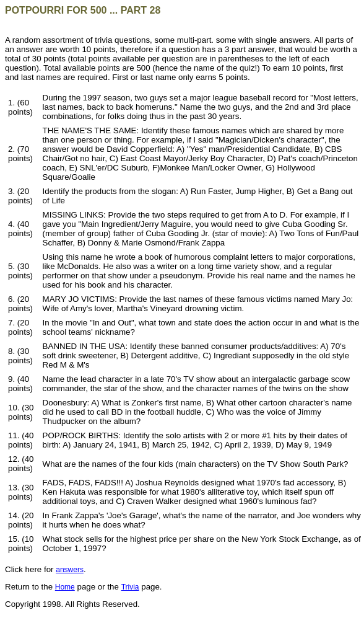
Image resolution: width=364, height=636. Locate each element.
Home (65, 587)
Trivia (130, 587)
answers (70, 570)
